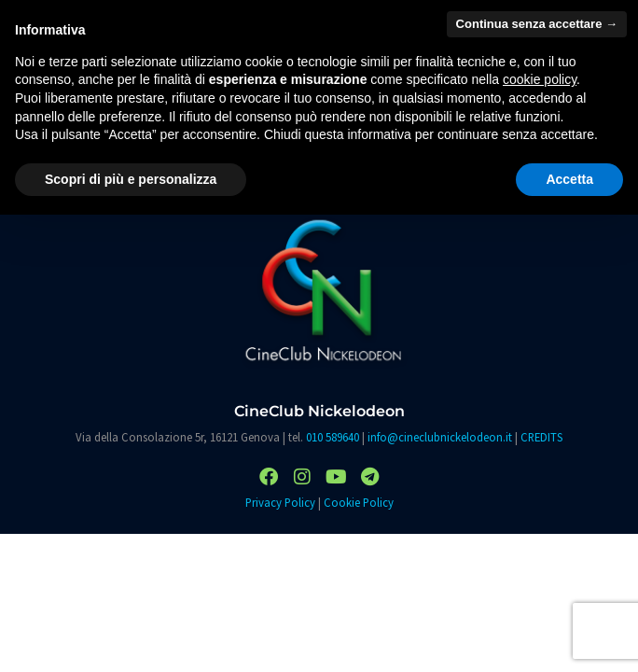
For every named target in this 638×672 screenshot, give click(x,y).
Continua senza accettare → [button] (537, 24)
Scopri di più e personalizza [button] (131, 179)
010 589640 (333, 437)
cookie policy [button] (540, 79)
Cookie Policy (359, 502)
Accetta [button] (569, 179)
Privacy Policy (280, 502)
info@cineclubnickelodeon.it (440, 437)
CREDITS (541, 437)
